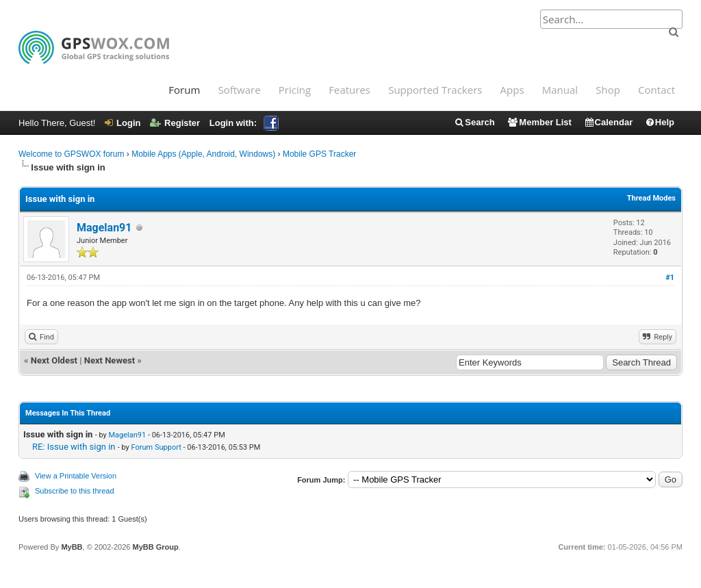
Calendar (609, 122)
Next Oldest (54, 360)
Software (239, 90)
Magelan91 (104, 228)
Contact (657, 90)
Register (175, 123)
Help (660, 122)
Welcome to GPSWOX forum (71, 154)
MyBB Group (155, 547)
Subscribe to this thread (75, 491)
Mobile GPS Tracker (319, 154)
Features (349, 90)
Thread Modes (651, 198)
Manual (560, 90)
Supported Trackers (435, 90)
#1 (670, 278)
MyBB (72, 547)
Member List (539, 122)
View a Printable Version (76, 476)
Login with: (244, 123)
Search (474, 122)
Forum (184, 90)
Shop (608, 90)
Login (123, 123)
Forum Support (156, 447)
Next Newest (110, 360)
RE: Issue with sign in (74, 447)
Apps (512, 90)
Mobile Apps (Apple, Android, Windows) (203, 154)
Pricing (295, 90)
